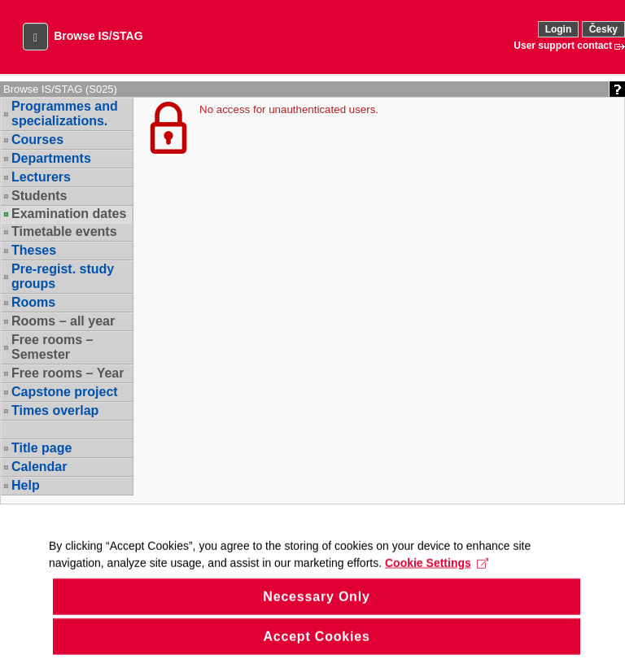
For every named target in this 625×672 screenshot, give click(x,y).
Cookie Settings (437, 574)
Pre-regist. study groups (63, 276)
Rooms (33, 302)
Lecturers (41, 177)
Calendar (39, 467)
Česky (603, 29)
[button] (35, 37)
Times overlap (55, 410)
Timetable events (64, 231)
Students (39, 196)
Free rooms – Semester (52, 347)
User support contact (563, 46)
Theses (34, 250)
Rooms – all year (63, 321)
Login (559, 29)
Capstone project (65, 392)
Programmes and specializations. (65, 113)
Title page (42, 448)
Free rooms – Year (68, 373)
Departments (51, 158)
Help (26, 485)
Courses (37, 140)
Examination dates (69, 214)
